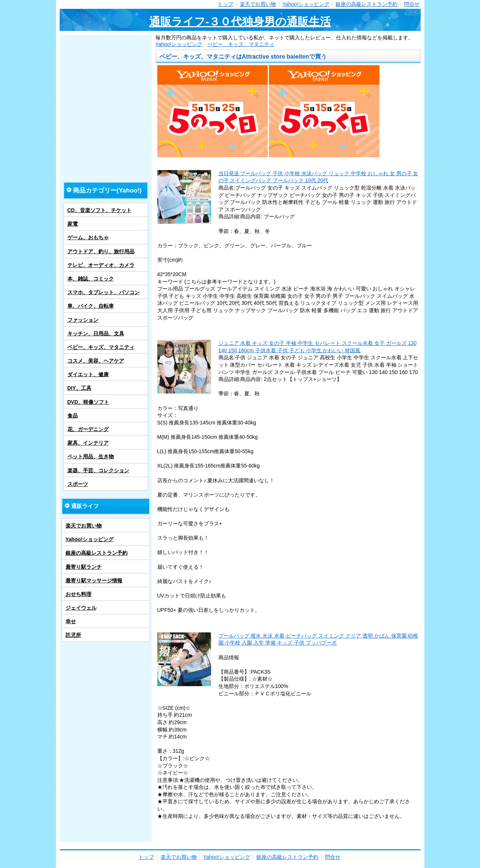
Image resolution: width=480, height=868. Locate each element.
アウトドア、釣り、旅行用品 (101, 251)
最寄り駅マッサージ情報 (94, 581)
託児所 (73, 635)
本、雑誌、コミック (91, 279)
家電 (73, 224)
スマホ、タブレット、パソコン (104, 292)
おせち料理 (78, 594)
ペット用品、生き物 (91, 456)
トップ (225, 4)
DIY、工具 (79, 388)
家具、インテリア (88, 443)
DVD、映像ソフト (88, 402)
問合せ (412, 4)
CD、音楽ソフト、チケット (99, 210)
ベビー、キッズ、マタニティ (241, 44)
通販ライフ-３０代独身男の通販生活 (240, 22)
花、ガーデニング (88, 429)
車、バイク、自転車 (91, 306)
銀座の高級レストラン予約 (367, 4)
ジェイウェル (81, 608)
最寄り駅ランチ (84, 567)
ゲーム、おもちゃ (88, 237)
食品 (73, 416)
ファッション (83, 320)
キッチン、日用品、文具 (96, 334)
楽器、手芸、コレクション (98, 470)
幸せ (71, 621)
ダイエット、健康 (88, 374)
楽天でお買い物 (258, 4)
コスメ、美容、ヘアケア (96, 361)
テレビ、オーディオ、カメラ (101, 265)
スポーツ (78, 484)
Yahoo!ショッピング (306, 4)
